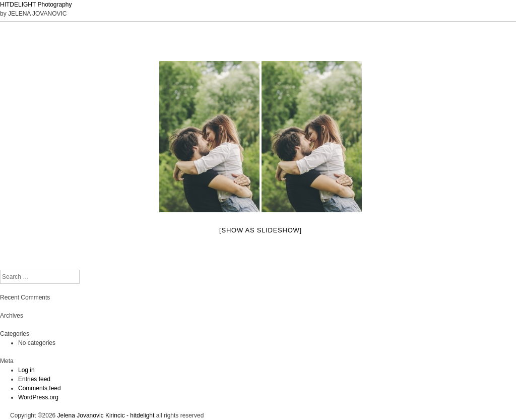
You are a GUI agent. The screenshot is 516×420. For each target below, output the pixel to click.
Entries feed (34, 379)
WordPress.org (38, 397)
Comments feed (40, 388)
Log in (26, 370)
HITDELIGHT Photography (36, 5)
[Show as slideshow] (261, 230)
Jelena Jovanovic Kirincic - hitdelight (106, 415)
